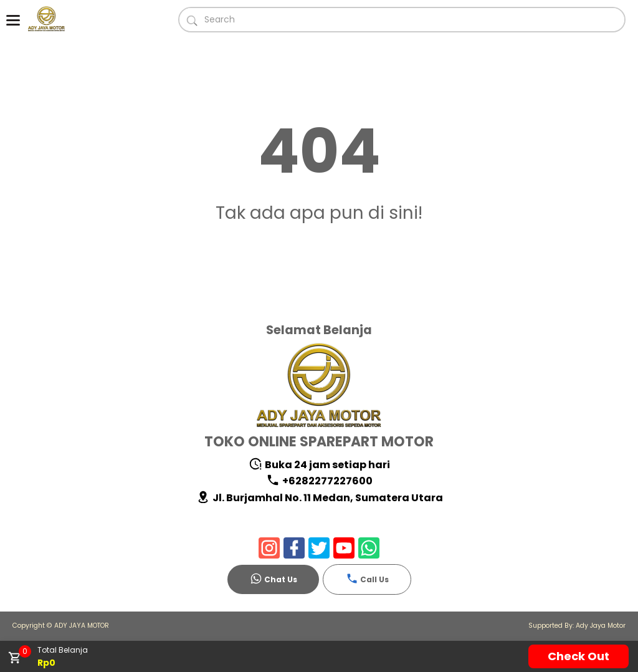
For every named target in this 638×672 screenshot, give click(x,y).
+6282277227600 (319, 481)
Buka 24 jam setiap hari (319, 465)
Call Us (367, 578)
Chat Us (274, 578)
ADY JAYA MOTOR (82, 626)
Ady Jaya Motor (601, 626)
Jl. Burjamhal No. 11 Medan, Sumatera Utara (320, 498)
